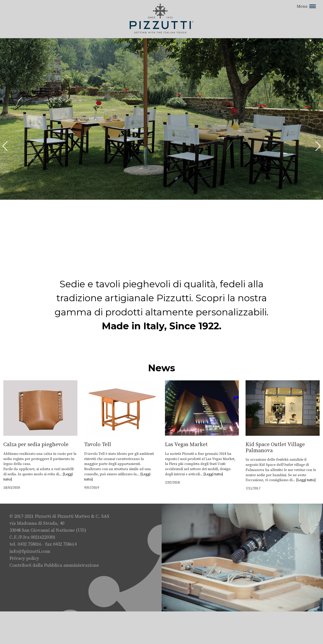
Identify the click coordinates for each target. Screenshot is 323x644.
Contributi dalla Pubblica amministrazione (54, 565)
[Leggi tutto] (213, 474)
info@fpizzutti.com (30, 551)
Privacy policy (24, 558)
